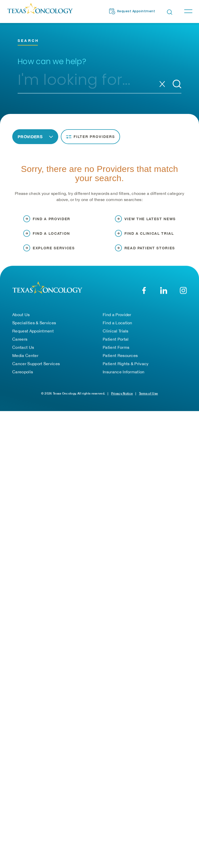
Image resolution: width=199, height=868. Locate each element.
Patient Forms (116, 350)
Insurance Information (124, 375)
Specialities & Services (34, 326)
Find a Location (118, 326)
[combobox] (87, 82)
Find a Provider (117, 318)
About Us (21, 318)
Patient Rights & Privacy (126, 367)
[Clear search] (162, 84)
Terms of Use (149, 397)
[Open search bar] (170, 12)
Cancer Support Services (36, 367)
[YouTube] (183, 294)
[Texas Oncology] (40, 11)
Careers (20, 342)
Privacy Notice (122, 397)
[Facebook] (144, 294)
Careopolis (23, 375)
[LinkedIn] (164, 294)
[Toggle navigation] (188, 11)
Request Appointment (33, 334)
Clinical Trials (116, 334)
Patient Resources (120, 359)
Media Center (25, 359)
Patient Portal (116, 342)
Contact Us (23, 350)
